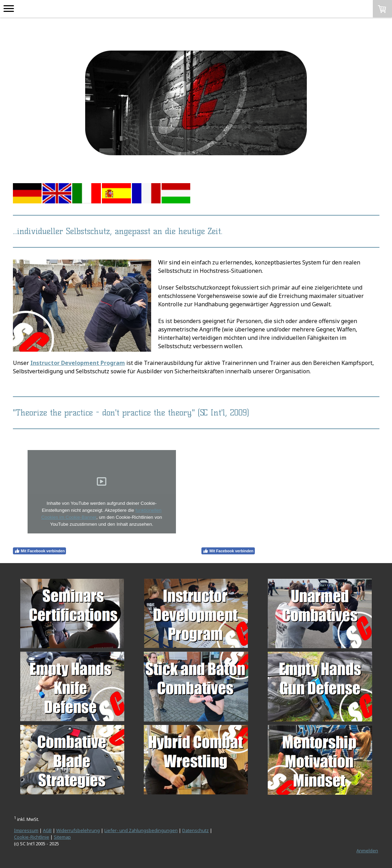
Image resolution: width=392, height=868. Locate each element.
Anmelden (367, 851)
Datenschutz (195, 830)
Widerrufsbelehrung (78, 830)
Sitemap (62, 837)
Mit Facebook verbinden (40, 551)
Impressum (26, 830)
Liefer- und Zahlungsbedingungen (141, 830)
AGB (47, 830)
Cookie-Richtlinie (32, 837)
